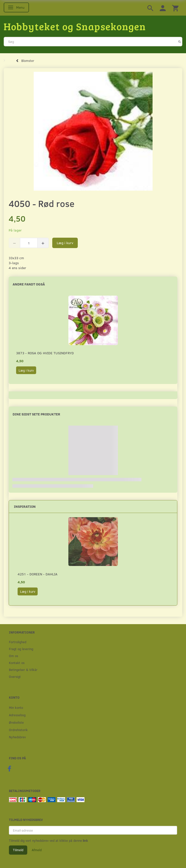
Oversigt (15, 677)
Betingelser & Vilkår (23, 670)
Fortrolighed (18, 642)
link (85, 841)
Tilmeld (18, 850)
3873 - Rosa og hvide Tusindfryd (45, 353)
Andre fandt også (29, 284)
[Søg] (180, 42)
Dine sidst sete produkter (36, 414)
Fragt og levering (21, 649)
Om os (13, 656)
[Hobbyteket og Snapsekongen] (75, 26)
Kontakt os (17, 663)
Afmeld (37, 850)
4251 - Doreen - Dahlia (38, 574)
